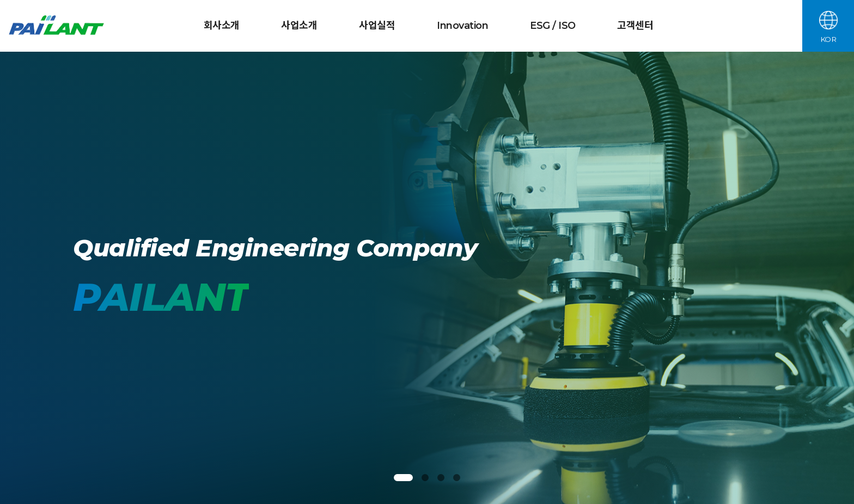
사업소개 (299, 26)
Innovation (462, 26)
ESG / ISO (553, 26)
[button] (403, 478)
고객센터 (635, 26)
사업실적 (377, 26)
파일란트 (58, 26)
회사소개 (222, 26)
